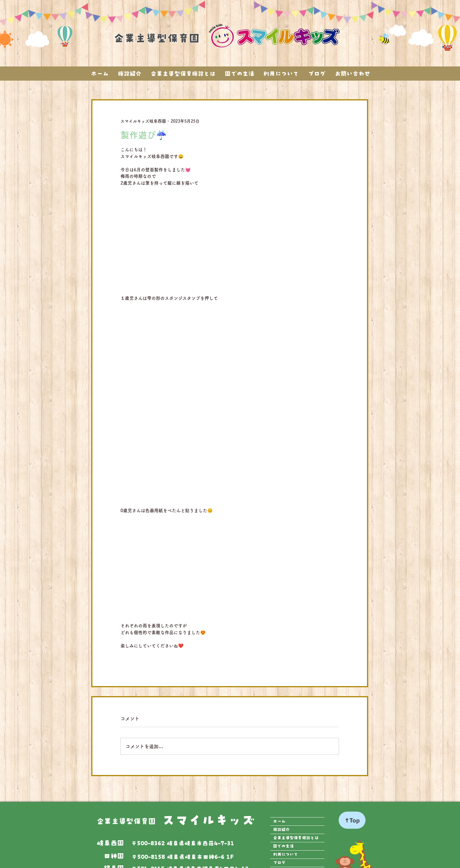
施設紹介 (281, 830)
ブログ (279, 863)
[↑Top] (352, 820)
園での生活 (283, 846)
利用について (286, 854)
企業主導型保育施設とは (296, 838)
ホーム (279, 821)
